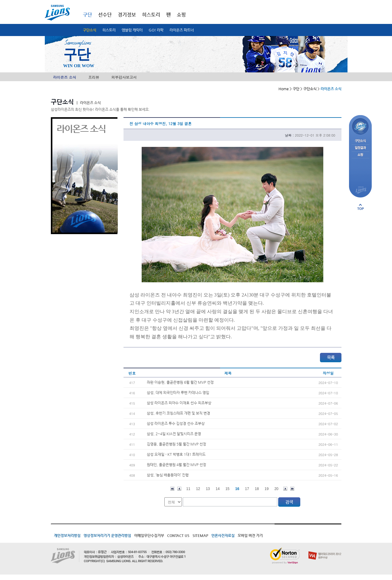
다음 (285, 489)
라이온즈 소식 (65, 77)
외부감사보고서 (124, 77)
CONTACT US (178, 535)
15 (227, 489)
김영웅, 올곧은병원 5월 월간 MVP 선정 (176, 444)
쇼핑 (181, 15)
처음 (172, 489)
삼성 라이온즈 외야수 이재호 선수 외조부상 (179, 403)
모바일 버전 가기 (250, 535)
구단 (87, 15)
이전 (179, 489)
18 (257, 489)
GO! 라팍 (156, 30)
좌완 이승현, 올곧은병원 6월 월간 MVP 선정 (180, 382)
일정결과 (360, 148)
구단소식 (90, 30)
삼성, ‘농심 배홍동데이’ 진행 (168, 475)
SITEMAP (200, 535)
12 (198, 489)
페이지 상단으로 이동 (361, 207)
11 (188, 489)
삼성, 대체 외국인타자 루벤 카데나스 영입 (178, 393)
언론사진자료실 (223, 535)
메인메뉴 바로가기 (0, 0)
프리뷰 (94, 77)
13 (208, 489)
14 (217, 489)
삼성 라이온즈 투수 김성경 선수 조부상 (176, 423)
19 (267, 489)
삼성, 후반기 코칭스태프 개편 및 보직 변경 (178, 413)
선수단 (105, 15)
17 (247, 489)
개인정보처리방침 (67, 535)
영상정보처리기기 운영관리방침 (107, 535)
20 (276, 489)
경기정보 (127, 15)
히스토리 (109, 30)
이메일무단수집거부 (149, 535)
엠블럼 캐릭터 (132, 30)
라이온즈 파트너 (182, 30)
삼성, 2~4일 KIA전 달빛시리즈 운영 (174, 434)
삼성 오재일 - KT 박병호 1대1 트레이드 (176, 454)
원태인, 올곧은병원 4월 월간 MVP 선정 (176, 465)
